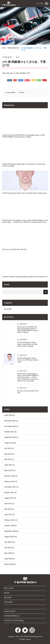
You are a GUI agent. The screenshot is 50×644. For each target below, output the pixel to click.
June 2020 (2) (9, 548)
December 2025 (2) (11, 421)
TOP (4, 48)
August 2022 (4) (10, 443)
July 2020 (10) (9, 542)
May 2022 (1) (9, 459)
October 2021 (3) (10, 492)
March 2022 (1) (10, 470)
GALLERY (8, 602)
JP (37, 3)
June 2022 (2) (9, 454)
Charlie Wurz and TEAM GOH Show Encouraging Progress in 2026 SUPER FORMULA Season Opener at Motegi (28, 330)
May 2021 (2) (9, 509)
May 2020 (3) (9, 553)
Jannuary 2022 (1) (11, 481)
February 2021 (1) (11, 520)
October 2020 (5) (10, 526)
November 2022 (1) (11, 426)
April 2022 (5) (9, 465)
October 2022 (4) (10, 432)
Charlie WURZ (10, 611)
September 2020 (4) (11, 531)
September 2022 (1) (11, 437)
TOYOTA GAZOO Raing (14, 620)
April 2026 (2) (9, 415)
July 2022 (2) (9, 448)
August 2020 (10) (11, 537)
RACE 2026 (9, 588)
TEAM (7, 593)
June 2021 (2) (9, 503)
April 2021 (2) (9, 514)
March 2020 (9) (10, 564)
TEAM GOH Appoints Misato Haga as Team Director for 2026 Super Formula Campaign (27, 344)
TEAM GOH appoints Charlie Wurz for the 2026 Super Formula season (28, 360)
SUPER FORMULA (12, 616)
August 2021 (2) (10, 498)
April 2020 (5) (9, 559)
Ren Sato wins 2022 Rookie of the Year (28, 392)
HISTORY (8, 598)
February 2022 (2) (11, 476)
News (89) (8, 309)
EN (41, 3)
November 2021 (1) (11, 487)
